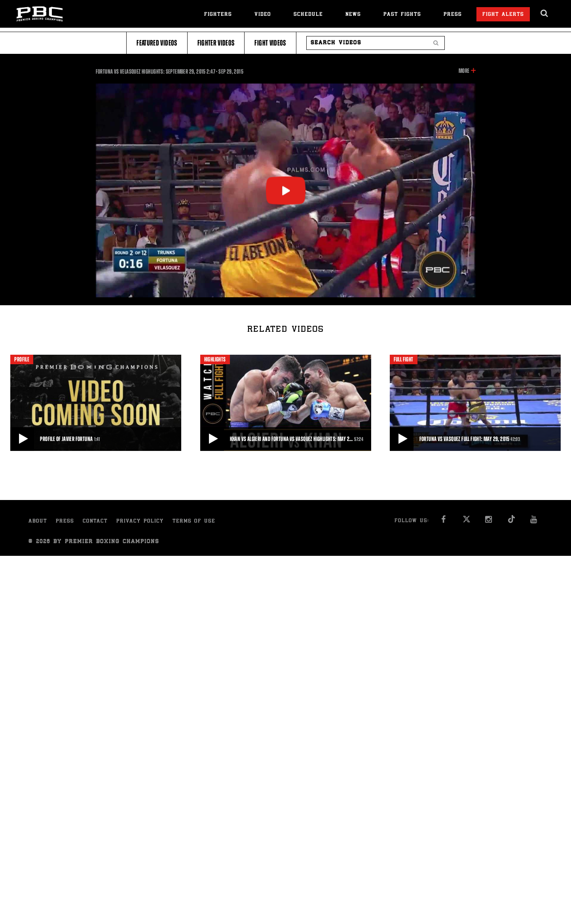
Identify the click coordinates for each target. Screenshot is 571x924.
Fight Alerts (503, 15)
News (353, 15)
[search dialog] (545, 13)
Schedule (308, 15)
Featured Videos (157, 43)
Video (263, 15)
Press (453, 15)
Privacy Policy (140, 522)
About (38, 522)
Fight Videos (270, 43)
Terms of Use (194, 522)
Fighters (218, 15)
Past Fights (402, 15)
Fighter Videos (216, 43)
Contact (95, 522)
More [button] (464, 71)
